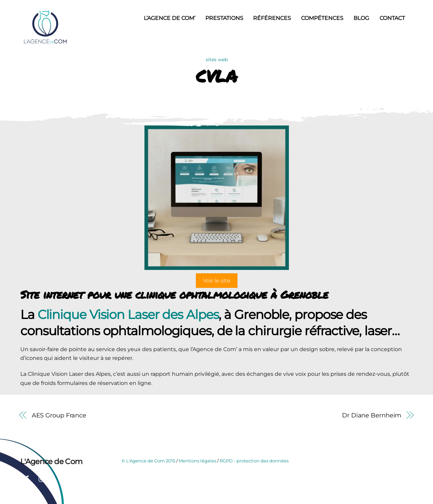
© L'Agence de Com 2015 (148, 461)
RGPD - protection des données (254, 461)
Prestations (224, 18)
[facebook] (27, 478)
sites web (217, 60)
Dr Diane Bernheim (372, 415)
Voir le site (217, 281)
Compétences (322, 18)
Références (272, 18)
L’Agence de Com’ (169, 18)
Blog (361, 18)
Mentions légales (197, 461)
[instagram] (42, 478)
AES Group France (59, 415)
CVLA (216, 76)
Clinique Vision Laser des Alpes (128, 314)
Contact (392, 18)
